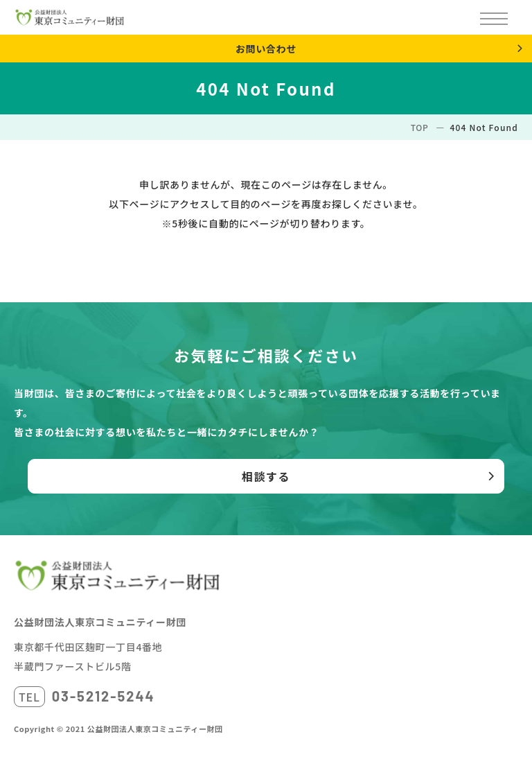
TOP (420, 127)
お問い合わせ (266, 49)
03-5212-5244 (104, 696)
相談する (266, 476)
